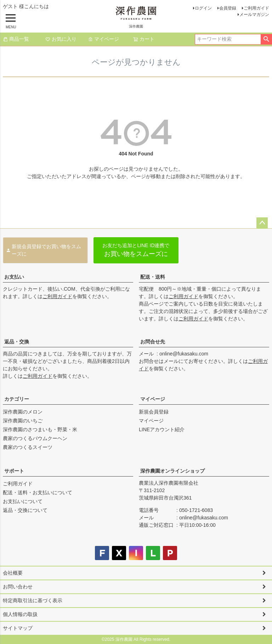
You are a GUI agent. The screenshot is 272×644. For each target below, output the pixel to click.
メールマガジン (254, 15)
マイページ (103, 39)
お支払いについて (23, 501)
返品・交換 (17, 342)
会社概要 (13, 573)
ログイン (203, 8)
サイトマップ (18, 628)
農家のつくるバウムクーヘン (35, 438)
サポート (14, 471)
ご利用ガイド (256, 8)
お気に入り (61, 39)
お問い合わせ (18, 587)
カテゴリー (17, 399)
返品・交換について (25, 510)
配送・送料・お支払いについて (38, 492)
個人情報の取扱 (20, 614)
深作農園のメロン (23, 412)
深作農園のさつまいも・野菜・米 (40, 429)
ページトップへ (262, 223)
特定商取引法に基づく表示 (33, 600)
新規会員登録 (154, 412)
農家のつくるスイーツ (28, 447)
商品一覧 (16, 39)
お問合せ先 (153, 342)
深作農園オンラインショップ (172, 471)
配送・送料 (153, 277)
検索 (266, 39)
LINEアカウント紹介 (162, 429)
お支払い (14, 277)
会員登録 (228, 8)
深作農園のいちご (23, 421)
